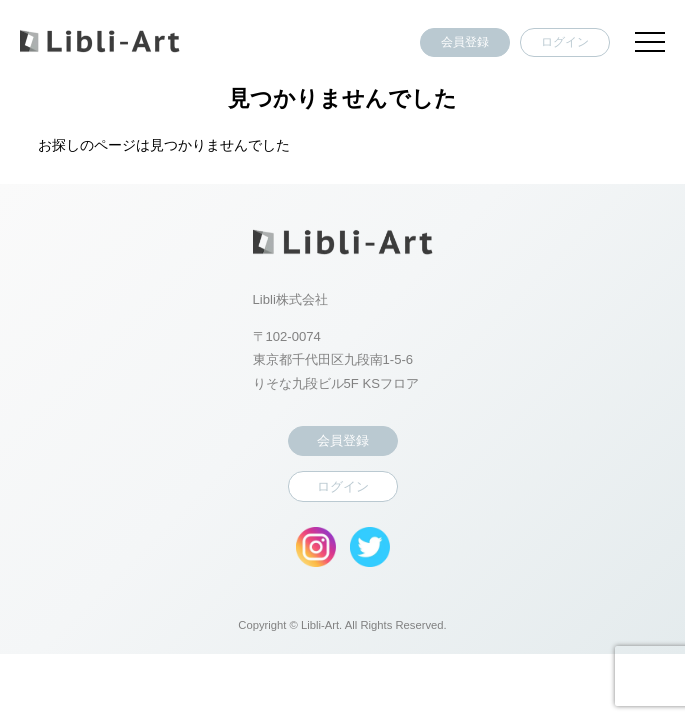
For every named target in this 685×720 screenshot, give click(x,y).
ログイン (565, 42)
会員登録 (465, 42)
